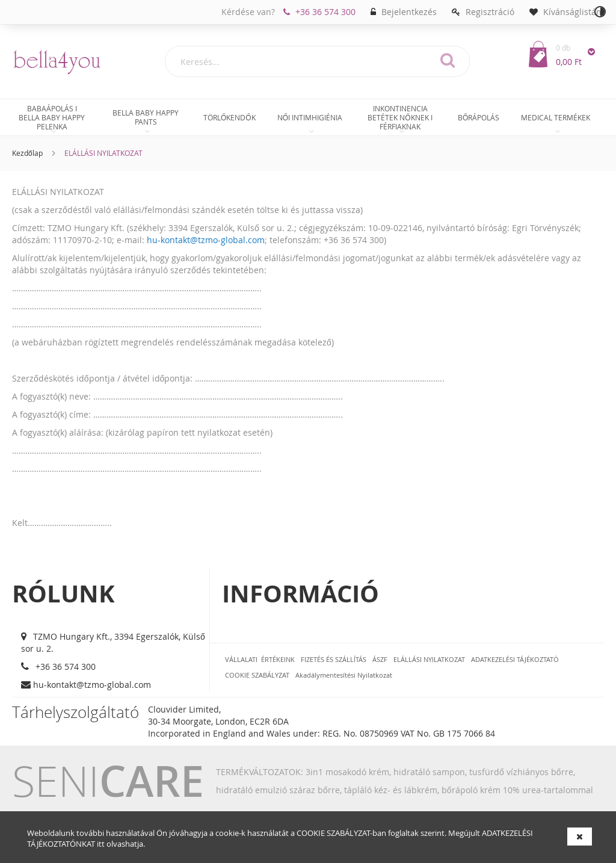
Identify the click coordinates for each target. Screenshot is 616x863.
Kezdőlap (27, 153)
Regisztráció (490, 12)
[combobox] (317, 61)
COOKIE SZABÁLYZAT (333, 833)
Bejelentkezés (409, 12)
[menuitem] (52, 117)
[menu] (308, 119)
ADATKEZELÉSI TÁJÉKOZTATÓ (515, 659)
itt (101, 844)
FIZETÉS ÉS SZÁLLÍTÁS (334, 659)
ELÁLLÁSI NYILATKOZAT (429, 659)
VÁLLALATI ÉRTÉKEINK (260, 659)
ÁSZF (380, 659)
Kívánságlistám (574, 12)
